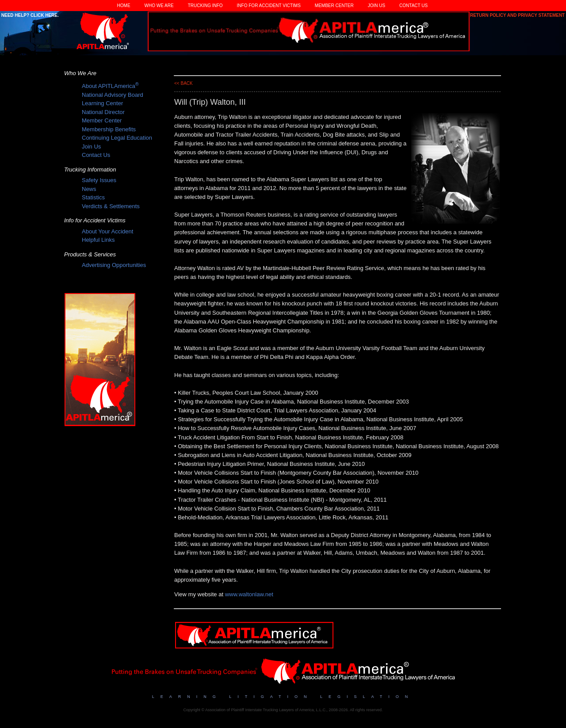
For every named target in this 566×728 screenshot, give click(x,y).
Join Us (377, 6)
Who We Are (159, 6)
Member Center (334, 6)
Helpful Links (98, 240)
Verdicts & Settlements (111, 206)
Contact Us (413, 6)
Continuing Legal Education (117, 138)
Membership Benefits (109, 129)
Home (124, 6)
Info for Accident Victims (269, 6)
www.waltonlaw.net (249, 594)
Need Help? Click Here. (29, 15)
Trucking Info (205, 6)
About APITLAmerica (110, 86)
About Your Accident (107, 231)
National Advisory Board (113, 95)
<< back (184, 83)
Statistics (93, 197)
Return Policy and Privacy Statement (518, 15)
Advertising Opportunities (114, 265)
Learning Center (102, 103)
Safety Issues (99, 180)
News (89, 189)
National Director (103, 112)
